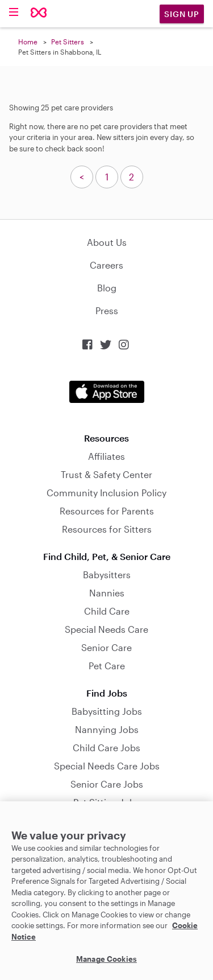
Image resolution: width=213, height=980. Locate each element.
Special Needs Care (106, 629)
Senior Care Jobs (107, 784)
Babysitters (107, 575)
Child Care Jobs (106, 748)
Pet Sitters (68, 42)
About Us (107, 242)
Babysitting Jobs (107, 711)
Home (28, 42)
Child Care (107, 611)
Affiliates (106, 456)
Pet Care (107, 666)
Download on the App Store (107, 392)
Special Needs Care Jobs (107, 766)
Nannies (107, 593)
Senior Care (106, 647)
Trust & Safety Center (106, 474)
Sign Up (182, 14)
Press (107, 310)
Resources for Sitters (107, 529)
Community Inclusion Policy (106, 493)
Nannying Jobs (107, 729)
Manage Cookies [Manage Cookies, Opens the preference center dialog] (106, 959)
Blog (107, 288)
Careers (106, 265)
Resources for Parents (107, 511)
